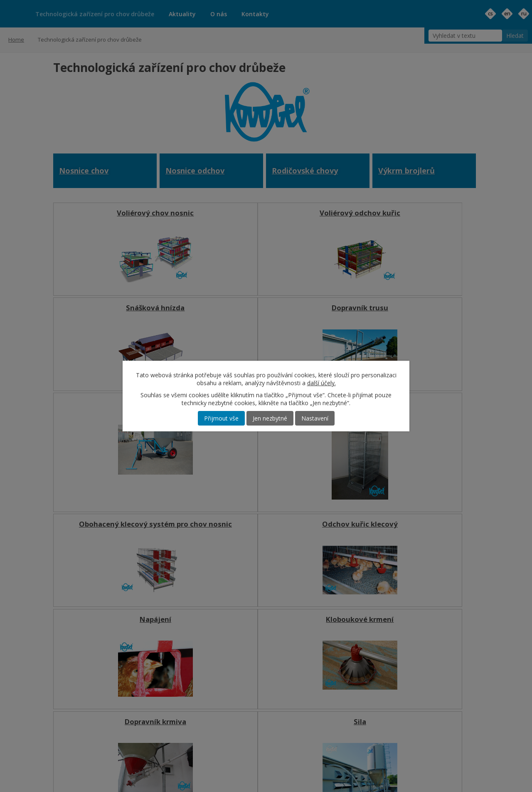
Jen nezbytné (270, 418)
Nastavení (315, 418)
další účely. (321, 383)
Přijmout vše (221, 418)
